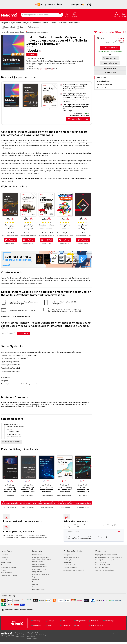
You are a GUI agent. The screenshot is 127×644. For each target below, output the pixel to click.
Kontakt (35, 587)
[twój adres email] (89, 531)
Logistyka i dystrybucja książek (104, 570)
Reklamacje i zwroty (38, 590)
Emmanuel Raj (10, 496)
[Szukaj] (60, 15)
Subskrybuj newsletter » (76, 521)
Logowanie (4, 555)
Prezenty (4, 570)
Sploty (78, 625)
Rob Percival (67, 102)
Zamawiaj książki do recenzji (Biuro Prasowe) (109, 560)
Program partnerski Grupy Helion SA (106, 555)
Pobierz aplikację (10, 27)
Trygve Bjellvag (83, 496)
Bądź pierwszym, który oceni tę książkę (61, 63)
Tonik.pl (124, 633)
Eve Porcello (43, 233)
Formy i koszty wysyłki (39, 569)
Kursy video (27, 23)
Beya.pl (50, 625)
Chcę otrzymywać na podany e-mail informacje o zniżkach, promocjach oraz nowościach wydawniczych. (87, 538)
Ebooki (19, 23)
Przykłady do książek (70, 565)
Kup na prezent (111, 58)
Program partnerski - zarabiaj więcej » (22, 521)
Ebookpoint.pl (109, 621)
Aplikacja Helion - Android (9, 575)
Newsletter (36, 579)
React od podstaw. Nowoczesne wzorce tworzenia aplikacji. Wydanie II (47, 229)
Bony (22, 27)
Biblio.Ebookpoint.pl (97, 625)
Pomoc (28, 316)
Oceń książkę (68, 560)
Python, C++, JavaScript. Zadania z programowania (65, 228)
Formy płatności (37, 572)
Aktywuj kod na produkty (9, 567)
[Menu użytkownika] (117, 15)
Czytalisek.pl (66, 625)
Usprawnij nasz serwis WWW (41, 574)
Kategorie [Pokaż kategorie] (4, 23)
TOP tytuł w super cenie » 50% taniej (109, 32)
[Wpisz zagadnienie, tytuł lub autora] (39, 15)
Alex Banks (50, 233)
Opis (101, 78)
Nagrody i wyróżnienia (70, 567)
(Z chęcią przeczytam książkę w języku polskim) (66, 61)
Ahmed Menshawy (62, 496)
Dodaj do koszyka (110, 48)
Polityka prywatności (39, 564)
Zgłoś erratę (5, 377)
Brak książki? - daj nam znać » (19, 532)
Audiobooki (37, 23)
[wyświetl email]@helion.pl (39, 635)
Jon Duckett (83, 233)
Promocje (46, 23)
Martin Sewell (25, 496)
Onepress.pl (37, 621)
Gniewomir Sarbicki (71, 233)
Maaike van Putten (81, 100)
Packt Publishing (43, 61)
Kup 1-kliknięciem (110, 63)
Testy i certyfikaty (6, 573)
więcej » (89, 539)
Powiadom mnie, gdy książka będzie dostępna (10, 503)
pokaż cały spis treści (12, 442)
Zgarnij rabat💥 (78, 5)
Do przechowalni (110, 73)
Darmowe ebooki (74, 23)
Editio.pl (64, 621)
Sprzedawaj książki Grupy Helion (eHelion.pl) (108, 557)
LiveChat (35, 584)
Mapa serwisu (37, 582)
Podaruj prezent (33, 27)
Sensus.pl (51, 621)
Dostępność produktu (104, 84)
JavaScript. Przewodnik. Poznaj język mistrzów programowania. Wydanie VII (76, 107)
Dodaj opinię (24, 334)
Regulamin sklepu (38, 562)
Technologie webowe (8, 384)
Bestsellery (62, 23)
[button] (91, 204)
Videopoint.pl (37, 625)
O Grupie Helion (68, 555)
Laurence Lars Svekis (69, 100)
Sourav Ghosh (33, 496)
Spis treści (103, 88)
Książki (12, 23)
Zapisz (119, 531)
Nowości (54, 23)
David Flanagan (68, 111)
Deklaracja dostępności (39, 567)
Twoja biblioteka (6, 562)
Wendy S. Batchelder (47, 496)
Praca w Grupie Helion (102, 567)
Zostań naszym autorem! (71, 557)
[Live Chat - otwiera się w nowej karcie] (74, 15)
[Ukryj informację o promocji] (89, 5)
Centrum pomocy (38, 555)
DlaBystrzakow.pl (82, 621)
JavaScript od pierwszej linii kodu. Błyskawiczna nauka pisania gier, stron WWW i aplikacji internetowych (76, 96)
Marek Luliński (61, 233)
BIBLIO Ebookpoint (101, 562)
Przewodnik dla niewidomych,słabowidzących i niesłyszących (42, 558)
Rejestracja (4, 557)
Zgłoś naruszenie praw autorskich (74, 570)
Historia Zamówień (7, 560)
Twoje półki (4, 565)
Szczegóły (103, 81)
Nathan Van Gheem (38, 58)
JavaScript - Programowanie (28, 384)
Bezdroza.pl (94, 621)
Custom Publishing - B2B (102, 565)
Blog (34, 577)
